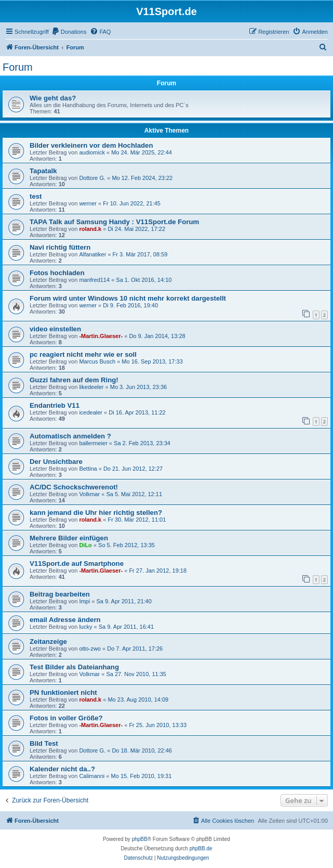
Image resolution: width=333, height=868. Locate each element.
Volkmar (89, 494)
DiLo (85, 545)
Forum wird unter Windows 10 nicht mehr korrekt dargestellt (128, 298)
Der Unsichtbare (56, 462)
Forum (18, 67)
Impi (84, 601)
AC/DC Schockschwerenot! (74, 487)
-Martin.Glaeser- (101, 336)
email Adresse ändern (65, 620)
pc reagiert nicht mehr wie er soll (83, 354)
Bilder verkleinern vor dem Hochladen (91, 145)
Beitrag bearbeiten (60, 594)
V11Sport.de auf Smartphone (77, 563)
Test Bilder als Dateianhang (74, 667)
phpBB (140, 839)
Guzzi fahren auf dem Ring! (74, 380)
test (36, 196)
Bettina (88, 469)
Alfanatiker (92, 254)
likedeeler (91, 387)
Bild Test (44, 743)
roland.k (90, 229)
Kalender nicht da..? (62, 769)
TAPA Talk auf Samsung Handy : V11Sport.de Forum (114, 222)
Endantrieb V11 (55, 405)
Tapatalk (43, 171)
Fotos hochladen (57, 273)
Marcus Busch (97, 361)
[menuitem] (69, 32)
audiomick (92, 152)
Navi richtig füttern (60, 247)
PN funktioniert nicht (63, 692)
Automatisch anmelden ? (70, 436)
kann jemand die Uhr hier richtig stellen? (96, 513)
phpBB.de (201, 848)
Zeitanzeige (48, 642)
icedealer (91, 412)
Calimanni (92, 776)
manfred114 (94, 280)
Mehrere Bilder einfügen (69, 538)
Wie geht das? (53, 98)
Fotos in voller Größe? (66, 718)
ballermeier (93, 443)
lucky (85, 627)
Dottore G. (92, 178)
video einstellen (55, 329)
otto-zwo (90, 649)
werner (88, 203)
